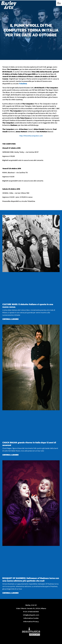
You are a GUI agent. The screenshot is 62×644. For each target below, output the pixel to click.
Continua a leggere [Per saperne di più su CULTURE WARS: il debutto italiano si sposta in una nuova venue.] (10, 319)
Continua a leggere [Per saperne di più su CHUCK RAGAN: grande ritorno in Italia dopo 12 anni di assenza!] (10, 455)
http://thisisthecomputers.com (31, 136)
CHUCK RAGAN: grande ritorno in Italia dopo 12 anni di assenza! (29, 444)
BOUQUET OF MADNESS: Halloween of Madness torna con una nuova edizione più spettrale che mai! (31, 579)
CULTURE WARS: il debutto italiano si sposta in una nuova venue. (28, 306)
